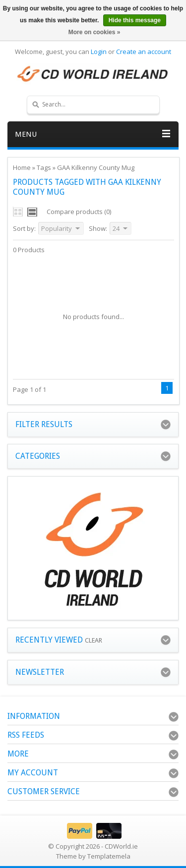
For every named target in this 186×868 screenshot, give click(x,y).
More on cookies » (94, 32)
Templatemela (109, 856)
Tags (44, 167)
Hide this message (135, 20)
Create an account (144, 52)
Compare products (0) (79, 212)
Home (22, 167)
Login (99, 52)
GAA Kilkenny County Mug (96, 167)
